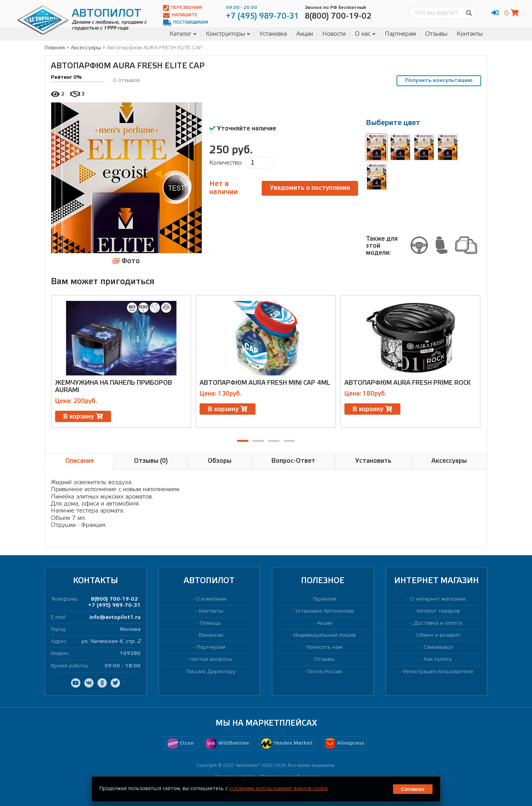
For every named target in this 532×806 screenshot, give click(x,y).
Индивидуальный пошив (325, 635)
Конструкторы (228, 34)
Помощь (211, 623)
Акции (305, 34)
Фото (126, 261)
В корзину (83, 416)
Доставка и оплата (438, 623)
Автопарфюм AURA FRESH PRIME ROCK (408, 383)
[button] (243, 441)
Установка (273, 34)
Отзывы (436, 34)
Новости (334, 34)
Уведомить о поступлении (310, 188)
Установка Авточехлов (324, 611)
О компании (211, 599)
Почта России (325, 672)
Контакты (470, 34)
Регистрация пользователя (438, 672)
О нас (365, 34)
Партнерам (211, 647)
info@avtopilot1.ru (115, 618)
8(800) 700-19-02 (114, 599)
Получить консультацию (439, 81)
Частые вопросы (211, 659)
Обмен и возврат (438, 635)
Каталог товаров (438, 611)
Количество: (226, 163)
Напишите (180, 15)
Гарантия (325, 599)
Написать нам (324, 647)
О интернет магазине (438, 599)
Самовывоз (438, 647)
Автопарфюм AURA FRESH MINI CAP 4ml (265, 383)
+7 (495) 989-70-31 (114, 605)
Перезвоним (183, 8)
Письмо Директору (211, 672)
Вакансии (211, 635)
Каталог (183, 34)
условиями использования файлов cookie (279, 789)
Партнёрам (400, 34)
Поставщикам (186, 23)
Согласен (413, 789)
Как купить (438, 659)
